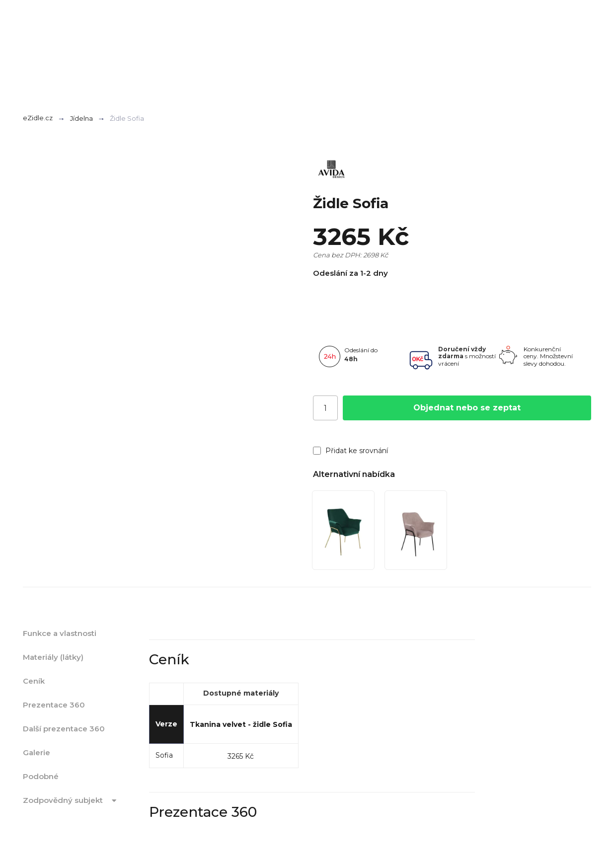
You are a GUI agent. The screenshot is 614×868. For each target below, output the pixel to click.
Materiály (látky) (53, 657)
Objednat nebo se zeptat (467, 408)
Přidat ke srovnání (350, 451)
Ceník (34, 681)
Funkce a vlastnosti (60, 633)
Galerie (37, 752)
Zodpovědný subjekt (71, 800)
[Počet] (325, 408)
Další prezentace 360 (64, 729)
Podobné (41, 776)
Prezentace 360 (54, 705)
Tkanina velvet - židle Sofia (241, 724)
